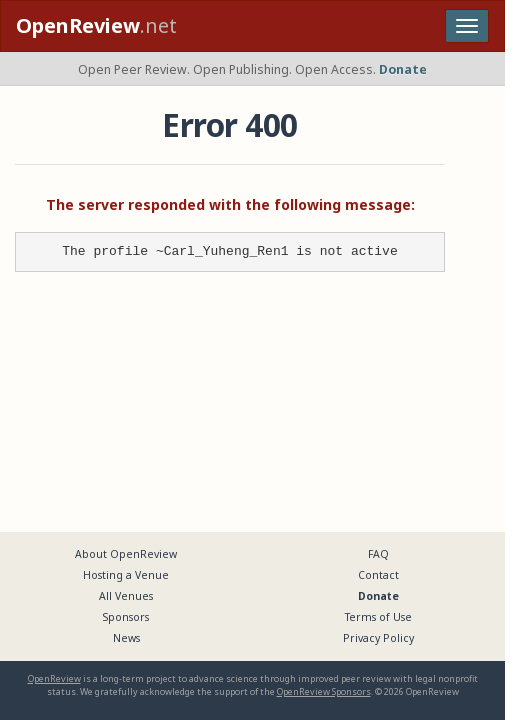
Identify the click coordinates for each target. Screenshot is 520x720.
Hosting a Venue (126, 575)
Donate (403, 69)
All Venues (126, 596)
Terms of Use (378, 617)
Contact (378, 575)
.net (96, 25)
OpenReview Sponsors (324, 691)
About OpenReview (126, 554)
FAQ (378, 554)
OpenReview (54, 678)
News (126, 638)
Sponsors (126, 617)
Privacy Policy (378, 638)
